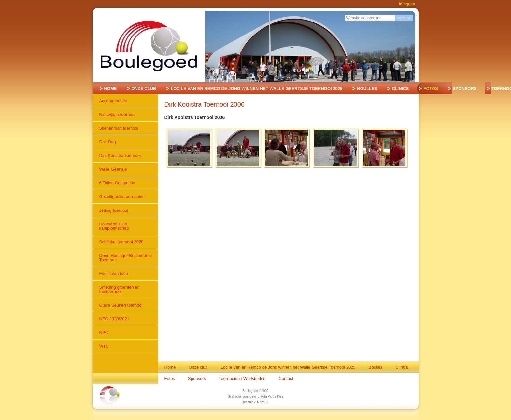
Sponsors (465, 88)
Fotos (431, 88)
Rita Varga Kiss (272, 396)
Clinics (400, 88)
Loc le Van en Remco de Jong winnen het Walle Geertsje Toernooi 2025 (256, 88)
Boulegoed (250, 391)
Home (111, 88)
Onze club (144, 88)
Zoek (344, 14)
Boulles (367, 88)
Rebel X (263, 402)
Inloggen (407, 4)
